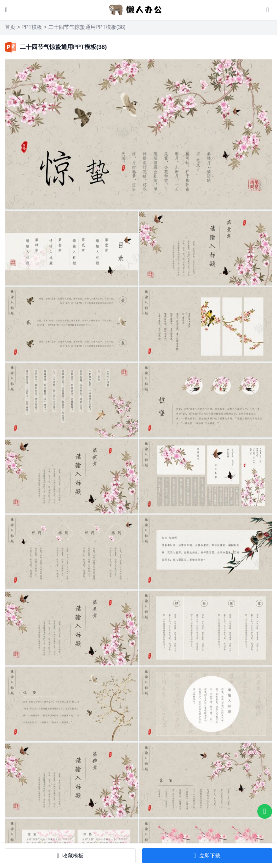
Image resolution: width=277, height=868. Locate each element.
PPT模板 (32, 27)
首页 (10, 27)
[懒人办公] (135, 9)
